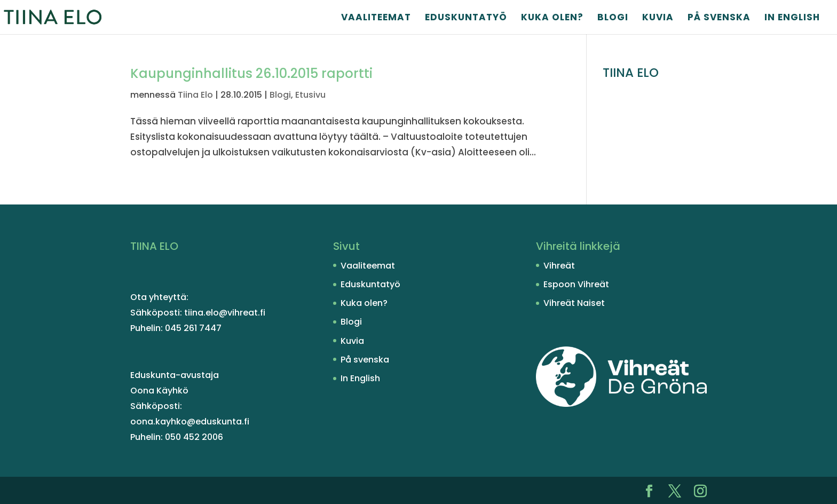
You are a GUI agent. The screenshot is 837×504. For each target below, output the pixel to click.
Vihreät (559, 266)
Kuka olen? (552, 18)
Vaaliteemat (376, 18)
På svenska (719, 18)
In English (792, 18)
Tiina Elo (195, 95)
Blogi (613, 18)
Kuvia (658, 18)
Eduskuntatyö (466, 18)
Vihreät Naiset (574, 303)
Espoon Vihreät (576, 284)
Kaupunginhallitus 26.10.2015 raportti (251, 73)
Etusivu (310, 95)
